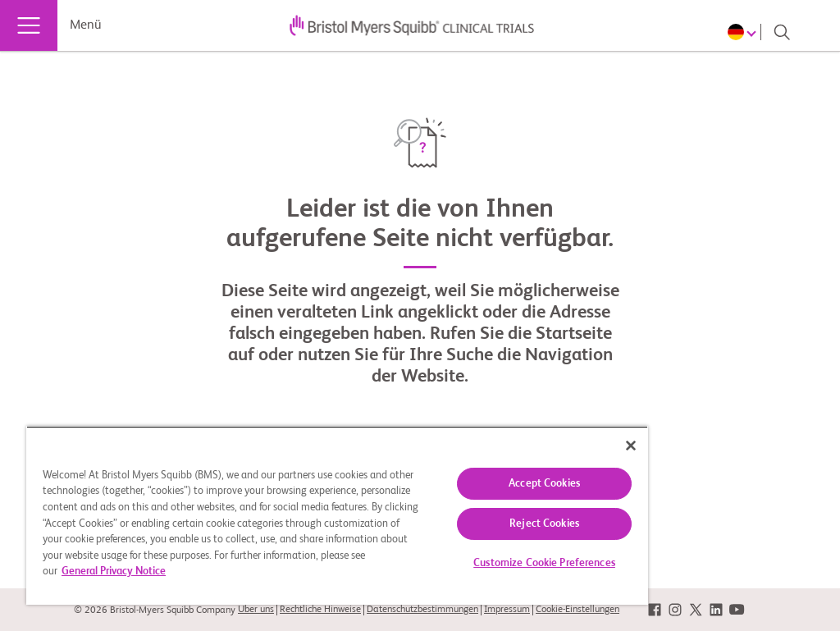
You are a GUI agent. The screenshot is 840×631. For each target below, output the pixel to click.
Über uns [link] (256, 610)
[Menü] (29, 25)
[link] (655, 610)
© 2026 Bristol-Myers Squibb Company (155, 610)
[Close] (631, 446)
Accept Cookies (544, 484)
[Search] (782, 32)
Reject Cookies (544, 524)
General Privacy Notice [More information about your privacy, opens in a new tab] (114, 572)
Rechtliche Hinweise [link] (320, 610)
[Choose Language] (744, 32)
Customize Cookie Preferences (544, 563)
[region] (337, 515)
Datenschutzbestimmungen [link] (422, 610)
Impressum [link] (507, 610)
